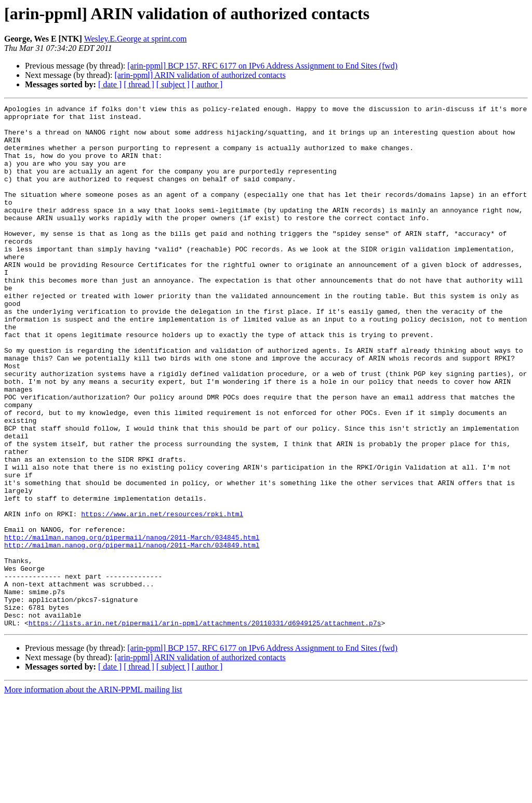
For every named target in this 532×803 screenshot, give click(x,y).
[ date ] (110, 84)
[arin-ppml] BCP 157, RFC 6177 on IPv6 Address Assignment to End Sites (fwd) (262, 66)
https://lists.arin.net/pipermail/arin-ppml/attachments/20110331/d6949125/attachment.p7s (205, 727)
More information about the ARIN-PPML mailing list (93, 794)
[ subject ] (173, 84)
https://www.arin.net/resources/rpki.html (162, 596)
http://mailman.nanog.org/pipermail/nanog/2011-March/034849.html (132, 634)
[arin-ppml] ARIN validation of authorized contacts (200, 75)
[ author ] (207, 84)
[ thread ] (139, 84)
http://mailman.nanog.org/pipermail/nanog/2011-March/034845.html (132, 624)
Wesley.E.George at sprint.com (136, 39)
